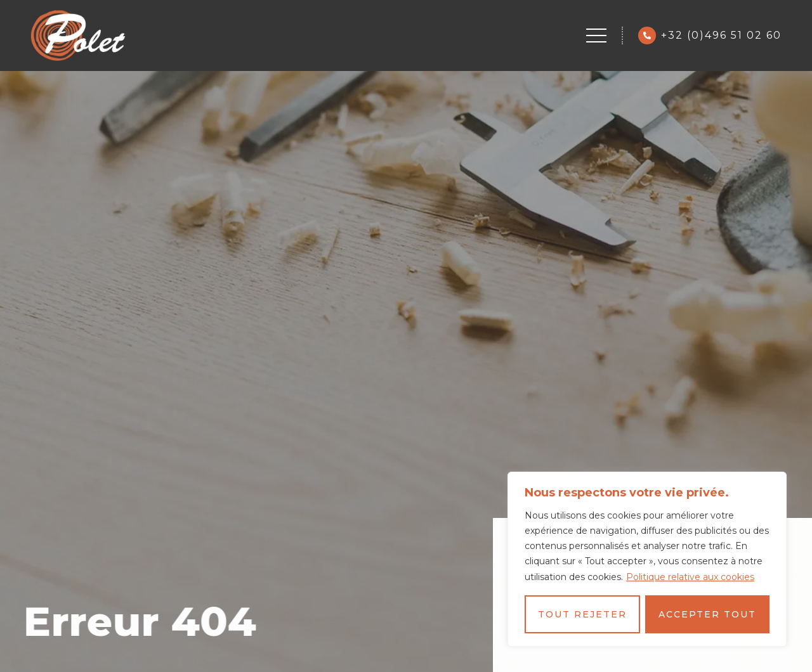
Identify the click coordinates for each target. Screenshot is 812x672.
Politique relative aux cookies (690, 577)
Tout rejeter (582, 614)
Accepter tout (707, 614)
